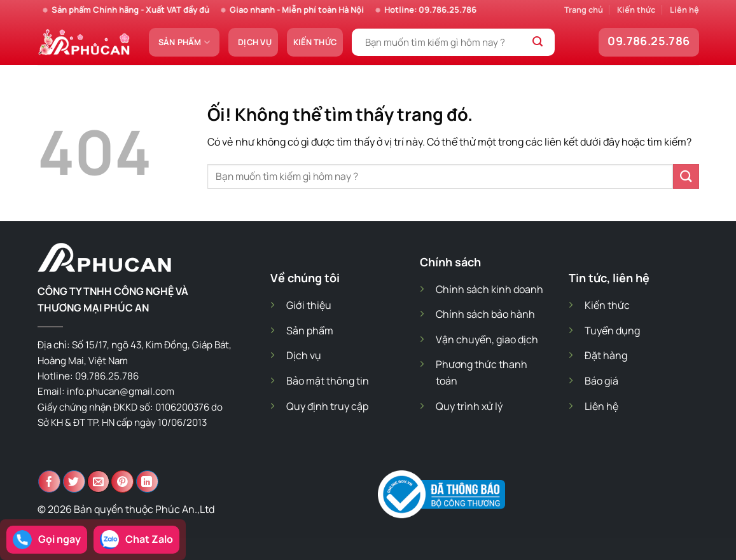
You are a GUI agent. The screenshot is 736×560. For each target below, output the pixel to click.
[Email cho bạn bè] (98, 481)
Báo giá (601, 381)
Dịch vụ (255, 42)
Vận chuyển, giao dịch (487, 339)
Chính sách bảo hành (485, 314)
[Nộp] (538, 43)
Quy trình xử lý (469, 406)
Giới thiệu (309, 305)
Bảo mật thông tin (328, 381)
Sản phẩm (184, 42)
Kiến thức (636, 10)
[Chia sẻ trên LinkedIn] (147, 481)
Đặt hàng (606, 355)
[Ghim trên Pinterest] (122, 481)
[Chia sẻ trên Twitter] (74, 481)
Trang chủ (584, 10)
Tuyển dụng (612, 331)
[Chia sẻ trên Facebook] (49, 481)
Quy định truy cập (327, 406)
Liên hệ (684, 10)
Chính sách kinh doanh (490, 289)
